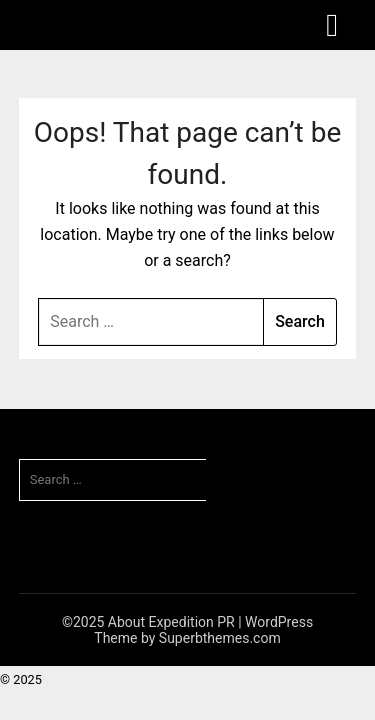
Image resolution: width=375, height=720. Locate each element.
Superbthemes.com (220, 638)
